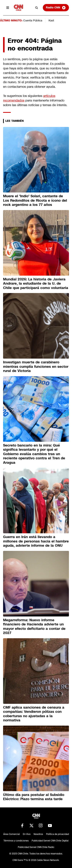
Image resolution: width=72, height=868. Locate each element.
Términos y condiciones (16, 841)
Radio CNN (56, 8)
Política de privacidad (58, 834)
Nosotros (38, 834)
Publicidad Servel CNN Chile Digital (50, 841)
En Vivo (27, 834)
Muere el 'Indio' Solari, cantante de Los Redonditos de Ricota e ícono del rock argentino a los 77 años (35, 200)
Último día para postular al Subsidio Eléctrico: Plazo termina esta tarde (34, 797)
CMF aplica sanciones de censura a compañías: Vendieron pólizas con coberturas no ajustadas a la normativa (34, 714)
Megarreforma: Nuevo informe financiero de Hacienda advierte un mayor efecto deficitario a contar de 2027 (34, 627)
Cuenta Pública (33, 20)
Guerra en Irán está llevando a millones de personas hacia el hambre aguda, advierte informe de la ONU (36, 541)
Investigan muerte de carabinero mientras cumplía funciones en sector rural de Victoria (36, 367)
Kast (51, 20)
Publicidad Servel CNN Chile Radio (36, 847)
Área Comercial (12, 834)
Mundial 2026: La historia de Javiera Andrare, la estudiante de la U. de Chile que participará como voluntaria (36, 284)
